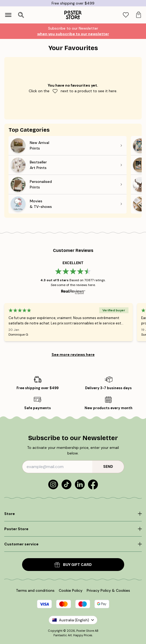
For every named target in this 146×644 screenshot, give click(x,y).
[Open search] (21, 15)
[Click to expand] (73, 514)
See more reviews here (73, 355)
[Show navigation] (8, 15)
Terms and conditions (35, 590)
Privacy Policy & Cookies (108, 590)
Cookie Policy (71, 590)
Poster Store (85, 631)
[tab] (126, 15)
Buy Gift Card (73, 565)
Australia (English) (73, 620)
